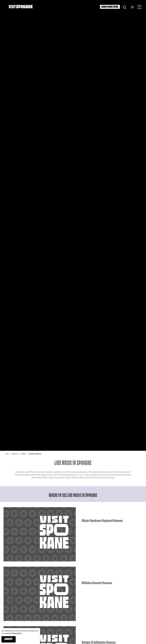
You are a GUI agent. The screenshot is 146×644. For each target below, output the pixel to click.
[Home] (21, 7)
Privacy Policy (17, 633)
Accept (9, 639)
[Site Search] (125, 7)
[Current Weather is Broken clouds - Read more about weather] (130, 7)
